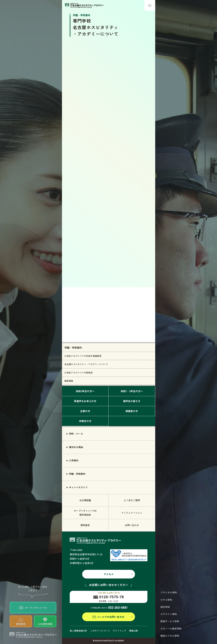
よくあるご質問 (132, 500)
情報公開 (133, 631)
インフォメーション (132, 513)
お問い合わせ (132, 525)
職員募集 (69, 381)
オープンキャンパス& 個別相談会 (85, 513)
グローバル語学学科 (171, 629)
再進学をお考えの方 (85, 401)
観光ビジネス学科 (170, 636)
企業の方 (85, 411)
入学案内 (74, 460)
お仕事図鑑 (85, 500)
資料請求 (85, 525)
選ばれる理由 (76, 447)
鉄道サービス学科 (170, 621)
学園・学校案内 (73, 348)
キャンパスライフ (78, 487)
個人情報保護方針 (78, 631)
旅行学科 (165, 607)
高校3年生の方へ (85, 391)
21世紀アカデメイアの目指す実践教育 (83, 356)
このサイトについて (100, 631)
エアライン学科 (169, 614)
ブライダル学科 (169, 592)
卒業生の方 (85, 421)
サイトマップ (119, 631)
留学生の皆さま (132, 401)
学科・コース (76, 434)
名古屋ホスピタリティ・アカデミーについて (86, 364)
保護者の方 (132, 411)
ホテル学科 (166, 600)
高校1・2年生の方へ (132, 391)
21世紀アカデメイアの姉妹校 (79, 373)
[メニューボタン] (150, 5)
